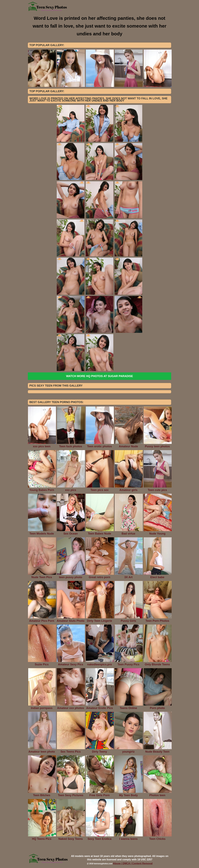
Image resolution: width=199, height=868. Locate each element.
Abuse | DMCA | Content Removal (133, 863)
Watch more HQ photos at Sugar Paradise (99, 376)
